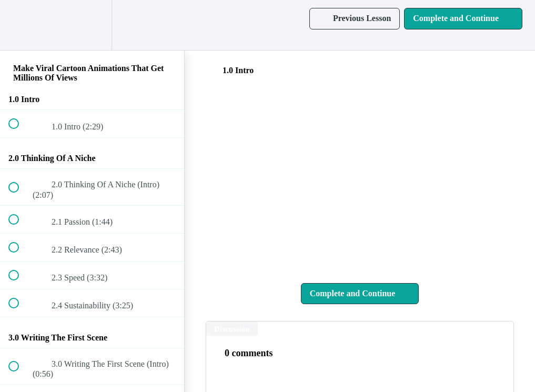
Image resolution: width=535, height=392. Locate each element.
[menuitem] (92, 25)
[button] (19, 25)
